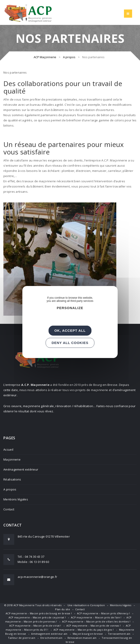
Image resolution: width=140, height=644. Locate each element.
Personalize (70, 308)
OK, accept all (70, 330)
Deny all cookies (70, 343)
